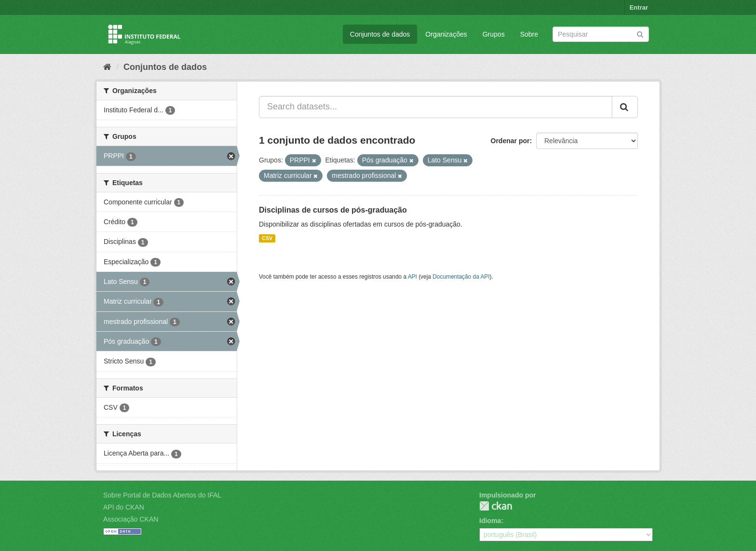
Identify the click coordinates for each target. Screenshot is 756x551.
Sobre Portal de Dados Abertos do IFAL (162, 495)
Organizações (446, 34)
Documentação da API (461, 277)
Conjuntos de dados (380, 34)
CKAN (496, 506)
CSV (267, 238)
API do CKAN (124, 507)
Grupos (494, 34)
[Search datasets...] (436, 107)
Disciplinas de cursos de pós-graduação (333, 210)
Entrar (639, 7)
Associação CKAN (131, 519)
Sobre (529, 34)
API (412, 277)
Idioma (490, 521)
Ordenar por (510, 141)
